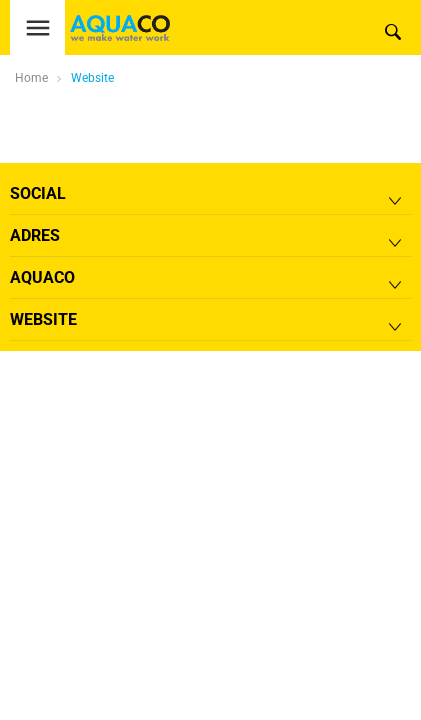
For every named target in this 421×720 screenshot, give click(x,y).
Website (92, 78)
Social (38, 193)
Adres (35, 235)
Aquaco (42, 277)
